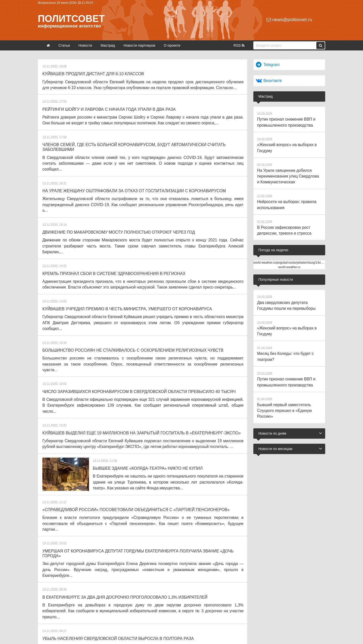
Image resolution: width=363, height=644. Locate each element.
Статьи (64, 45)
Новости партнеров (139, 45)
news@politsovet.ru (289, 20)
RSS (239, 45)
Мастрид (108, 45)
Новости (85, 45)
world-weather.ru (289, 256)
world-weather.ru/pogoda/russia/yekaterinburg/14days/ (290, 252)
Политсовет (71, 19)
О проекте (172, 45)
